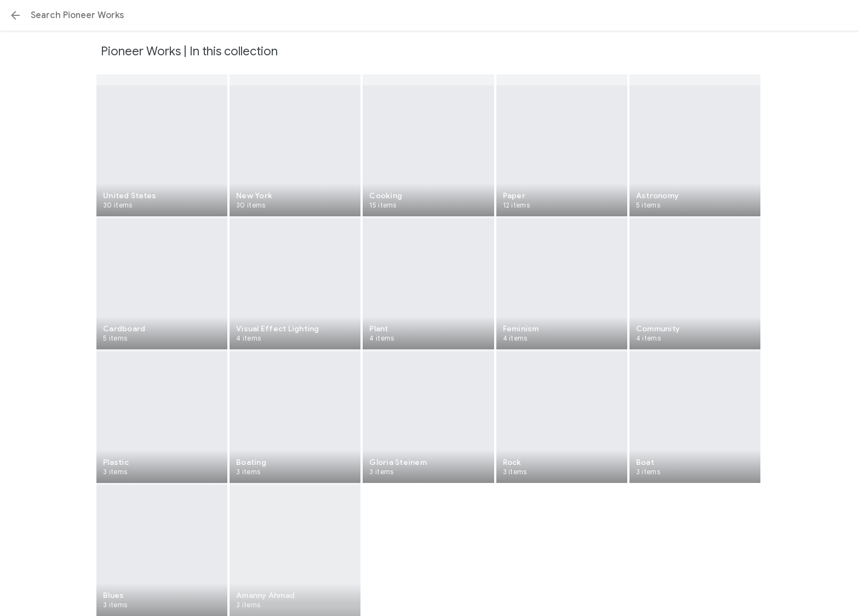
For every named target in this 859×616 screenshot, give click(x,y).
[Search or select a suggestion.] (429, 15)
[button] (15, 15)
